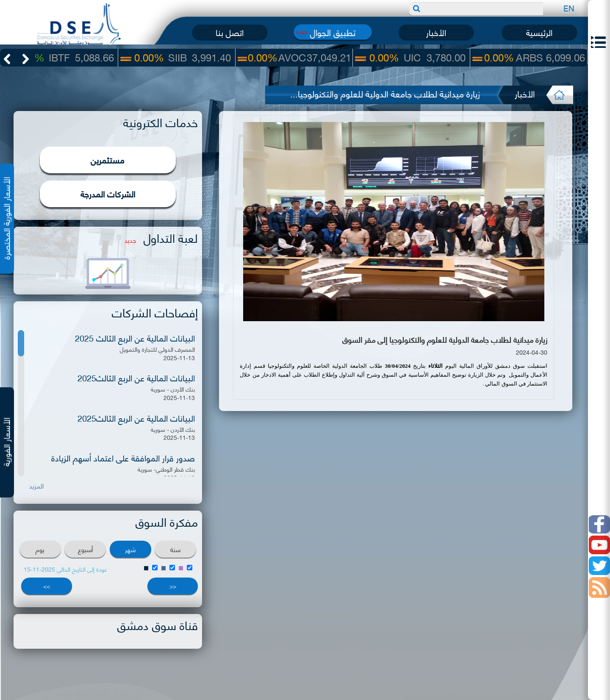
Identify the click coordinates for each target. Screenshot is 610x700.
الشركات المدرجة (108, 193)
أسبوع (85, 549)
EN (569, 8)
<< (173, 586)
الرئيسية (539, 32)
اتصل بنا (230, 32)
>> (47, 586)
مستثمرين (108, 160)
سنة (175, 549)
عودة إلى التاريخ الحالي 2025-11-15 (65, 569)
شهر (130, 549)
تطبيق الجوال (333, 32)
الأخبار (436, 32)
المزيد (36, 486)
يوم (40, 549)
